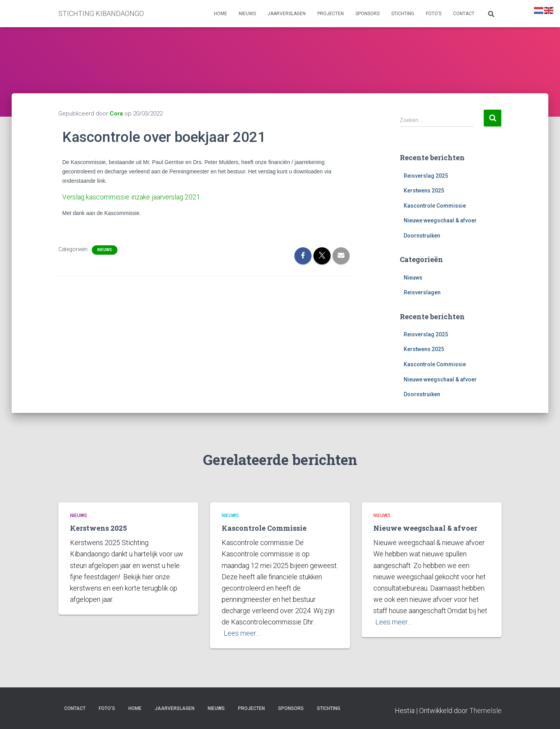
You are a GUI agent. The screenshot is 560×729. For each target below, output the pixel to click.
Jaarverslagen (287, 14)
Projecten (331, 14)
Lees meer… (242, 633)
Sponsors (367, 14)
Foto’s (434, 14)
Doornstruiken (422, 236)
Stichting (403, 14)
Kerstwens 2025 (424, 191)
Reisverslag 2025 (426, 176)
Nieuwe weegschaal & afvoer (440, 220)
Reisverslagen (422, 292)
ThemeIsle (486, 711)
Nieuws (247, 14)
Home (220, 14)
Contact (464, 14)
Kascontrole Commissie (435, 206)
